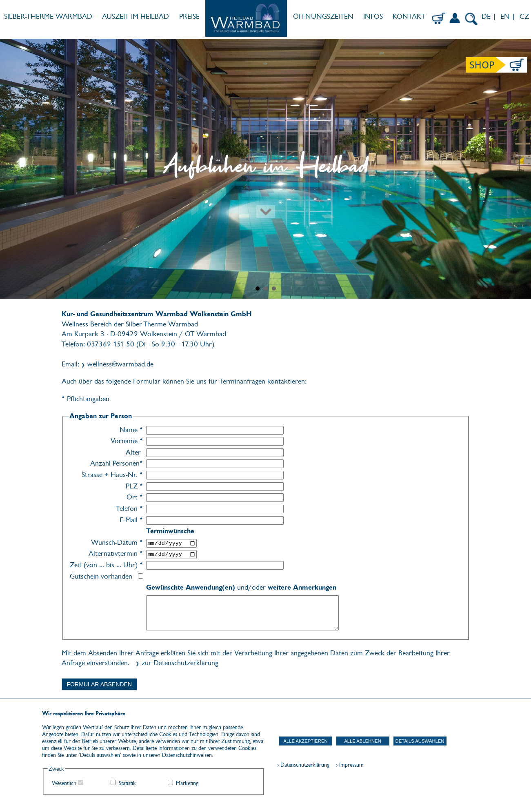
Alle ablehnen (363, 741)
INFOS (373, 17)
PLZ (134, 486)
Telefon (129, 509)
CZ (525, 17)
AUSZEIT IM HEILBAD (136, 17)
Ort (135, 497)
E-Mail (131, 520)
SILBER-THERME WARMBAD (48, 17)
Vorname (127, 441)
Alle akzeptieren (305, 741)
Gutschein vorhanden (101, 576)
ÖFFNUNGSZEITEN (323, 17)
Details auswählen (420, 741)
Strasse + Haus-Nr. (112, 475)
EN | (508, 17)
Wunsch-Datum (117, 542)
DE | (488, 17)
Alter (133, 452)
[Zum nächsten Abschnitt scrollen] (265, 183)
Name (131, 430)
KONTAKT (409, 17)
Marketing (187, 783)
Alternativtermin (116, 554)
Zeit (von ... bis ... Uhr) (106, 565)
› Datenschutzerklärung (303, 765)
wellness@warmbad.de (120, 364)
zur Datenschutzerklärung (180, 663)
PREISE (189, 17)
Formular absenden (100, 684)
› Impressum (347, 765)
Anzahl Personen (117, 463)
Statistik (127, 783)
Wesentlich (64, 783)
